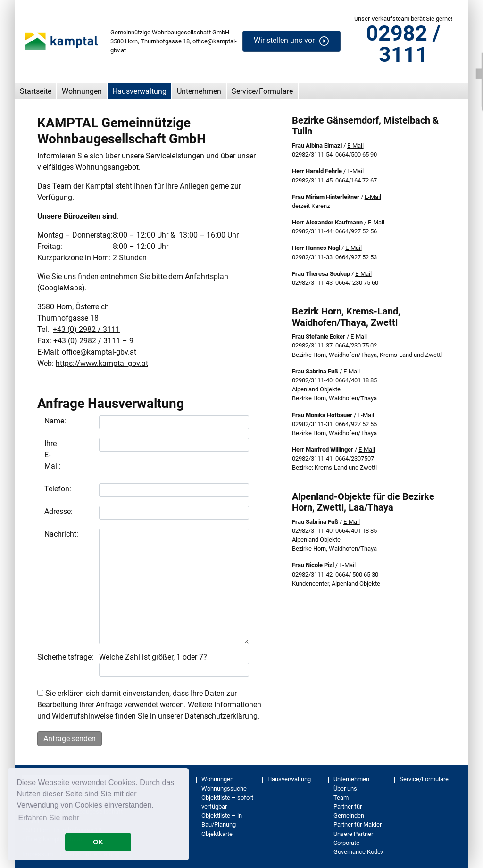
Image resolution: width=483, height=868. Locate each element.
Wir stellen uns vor (284, 41)
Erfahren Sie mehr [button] (49, 818)
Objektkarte (217, 834)
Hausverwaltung (139, 91)
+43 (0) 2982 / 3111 (86, 329)
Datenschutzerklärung (221, 716)
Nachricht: (48, 534)
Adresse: (48, 511)
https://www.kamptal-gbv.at (102, 363)
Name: (48, 421)
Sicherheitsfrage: (65, 657)
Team (341, 798)
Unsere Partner (353, 834)
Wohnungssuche (224, 789)
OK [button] (98, 842)
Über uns (345, 789)
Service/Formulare (262, 91)
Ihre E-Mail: (48, 455)
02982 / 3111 (403, 44)
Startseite (36, 91)
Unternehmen (199, 91)
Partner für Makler (358, 824)
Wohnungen (82, 91)
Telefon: (48, 489)
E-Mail (355, 145)
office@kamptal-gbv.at (99, 352)
